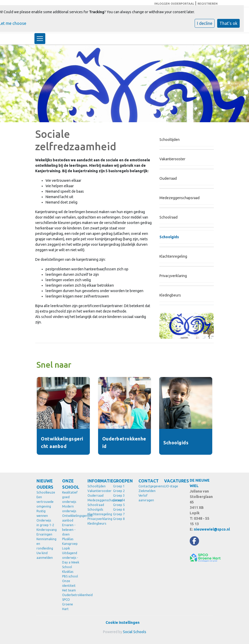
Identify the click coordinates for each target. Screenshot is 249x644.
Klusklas (68, 572)
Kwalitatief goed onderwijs (70, 497)
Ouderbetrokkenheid (71, 595)
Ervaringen (44, 534)
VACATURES (173, 481)
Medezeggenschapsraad (180, 198)
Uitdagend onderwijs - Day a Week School (71, 560)
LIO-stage (171, 486)
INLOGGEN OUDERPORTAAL (174, 4)
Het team (69, 590)
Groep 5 (119, 505)
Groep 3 (119, 495)
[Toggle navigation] (40, 39)
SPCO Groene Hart (68, 604)
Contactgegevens (147, 486)
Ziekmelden (147, 491)
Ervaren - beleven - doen (69, 530)
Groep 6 (119, 509)
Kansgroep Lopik (70, 546)
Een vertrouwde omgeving (45, 502)
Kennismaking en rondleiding (45, 544)
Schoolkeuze (45, 492)
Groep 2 (119, 491)
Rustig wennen (42, 513)
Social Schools (135, 632)
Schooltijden (170, 140)
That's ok (228, 23)
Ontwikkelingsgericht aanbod (71, 518)
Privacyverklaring (173, 276)
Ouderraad (168, 178)
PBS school (70, 576)
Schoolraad (169, 217)
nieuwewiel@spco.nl (212, 529)
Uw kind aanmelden (45, 555)
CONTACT (147, 481)
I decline (205, 23)
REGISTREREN (208, 4)
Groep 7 (119, 514)
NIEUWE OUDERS (45, 484)
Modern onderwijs (69, 509)
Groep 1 (119, 486)
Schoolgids (169, 237)
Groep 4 (119, 500)
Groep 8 (119, 519)
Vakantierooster (172, 159)
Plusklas (68, 539)
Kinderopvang (45, 530)
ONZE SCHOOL (71, 484)
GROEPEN (122, 481)
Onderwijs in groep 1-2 (45, 523)
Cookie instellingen (123, 623)
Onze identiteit (69, 583)
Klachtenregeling (173, 256)
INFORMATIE (96, 481)
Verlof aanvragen (146, 498)
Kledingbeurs (170, 295)
